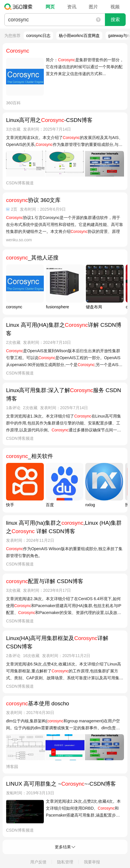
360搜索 (20, 7)
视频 (115, 7)
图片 (93, 7)
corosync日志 (38, 36)
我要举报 (92, 862)
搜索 (115, 20)
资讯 (72, 7)
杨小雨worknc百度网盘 (79, 36)
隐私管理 (65, 862)
